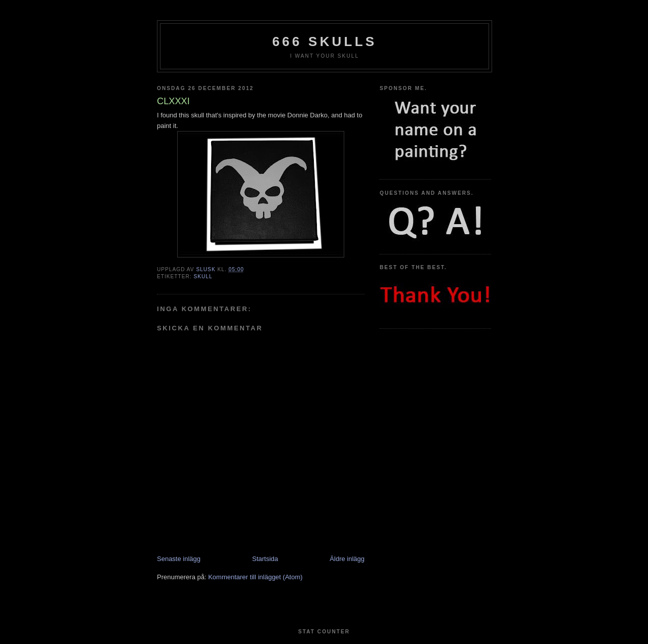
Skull (203, 276)
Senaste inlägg (179, 559)
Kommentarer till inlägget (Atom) (255, 577)
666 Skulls (325, 41)
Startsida (265, 559)
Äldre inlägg (347, 559)
